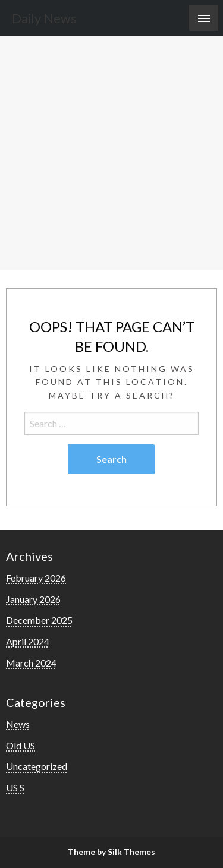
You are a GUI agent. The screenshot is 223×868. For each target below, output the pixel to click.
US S (15, 787)
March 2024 (31, 663)
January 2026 (33, 599)
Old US (21, 745)
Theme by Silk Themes (111, 852)
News (18, 724)
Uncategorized (37, 766)
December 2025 (39, 620)
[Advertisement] (111, 153)
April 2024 (28, 641)
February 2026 (36, 578)
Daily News (44, 18)
